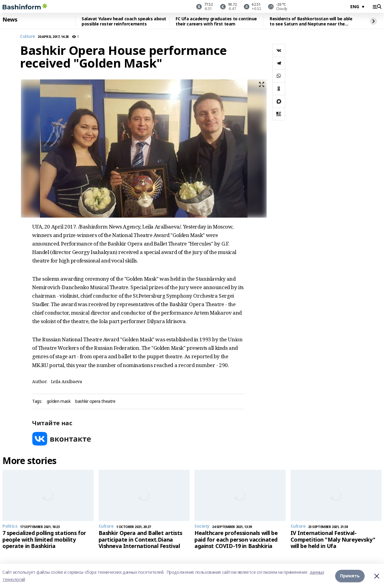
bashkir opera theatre (95, 401)
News (10, 20)
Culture (28, 37)
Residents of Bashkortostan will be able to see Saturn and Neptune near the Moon (311, 21)
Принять (350, 576)
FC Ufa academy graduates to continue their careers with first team (216, 21)
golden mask (59, 401)
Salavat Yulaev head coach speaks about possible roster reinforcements (124, 21)
